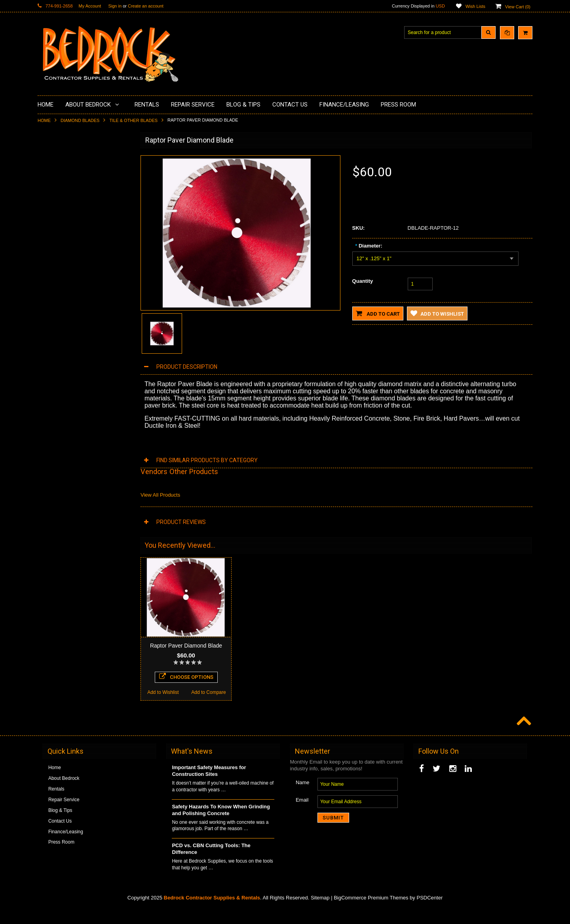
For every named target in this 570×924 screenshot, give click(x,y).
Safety (49, 360)
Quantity (363, 281)
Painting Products (61, 225)
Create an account (146, 6)
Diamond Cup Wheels (66, 158)
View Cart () (518, 7)
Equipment (54, 346)
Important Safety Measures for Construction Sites (209, 785)
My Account (90, 6)
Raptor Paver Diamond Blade (186, 646)
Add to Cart (378, 313)
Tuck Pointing (57, 286)
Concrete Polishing (62, 185)
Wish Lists (475, 6)
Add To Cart (84, 537)
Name (303, 797)
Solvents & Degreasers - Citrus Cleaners (75, 330)
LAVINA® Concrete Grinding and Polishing (77, 242)
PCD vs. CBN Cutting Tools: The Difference (211, 863)
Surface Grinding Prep (66, 172)
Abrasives (53, 313)
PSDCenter (429, 912)
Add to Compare (107, 553)
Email (302, 814)
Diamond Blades (80, 120)
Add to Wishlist (60, 553)
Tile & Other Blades (133, 120)
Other (48, 373)
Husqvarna (54, 259)
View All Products (160, 495)
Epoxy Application (61, 199)
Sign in (115, 6)
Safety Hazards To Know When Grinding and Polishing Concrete (221, 825)
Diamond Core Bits (62, 299)
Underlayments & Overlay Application (82, 212)
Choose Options (186, 691)
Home (44, 120)
